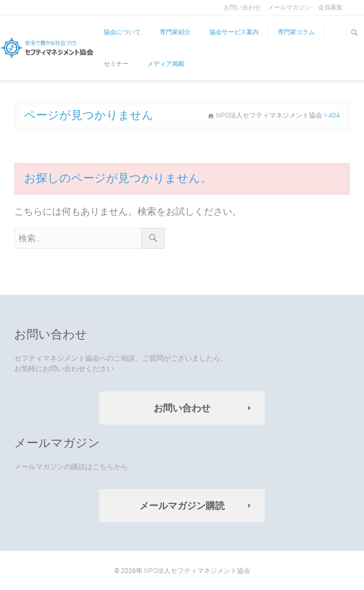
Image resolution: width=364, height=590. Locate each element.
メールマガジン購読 (182, 506)
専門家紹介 (175, 32)
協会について (122, 32)
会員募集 (330, 7)
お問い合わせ (242, 7)
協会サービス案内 (234, 32)
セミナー (116, 64)
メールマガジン (289, 7)
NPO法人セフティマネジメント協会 (197, 571)
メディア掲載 (166, 64)
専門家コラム (296, 32)
